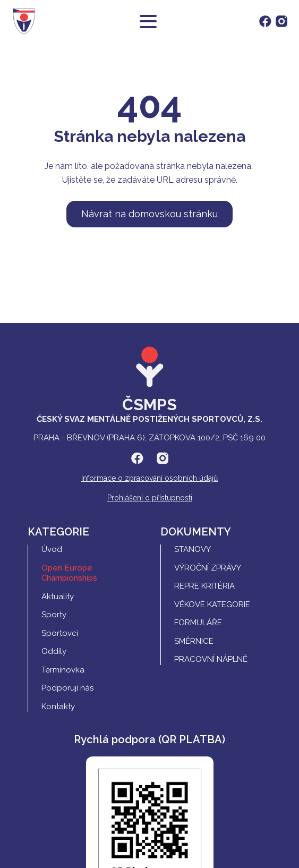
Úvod (52, 549)
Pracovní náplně (211, 659)
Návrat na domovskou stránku (149, 214)
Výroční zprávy (208, 568)
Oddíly (54, 651)
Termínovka (63, 670)
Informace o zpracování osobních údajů (149, 478)
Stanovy (193, 549)
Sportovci (60, 633)
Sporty (54, 615)
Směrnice (194, 641)
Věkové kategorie (212, 605)
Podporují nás (67, 688)
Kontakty (58, 707)
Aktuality (58, 597)
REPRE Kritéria (204, 586)
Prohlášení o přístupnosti (150, 498)
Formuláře (198, 623)
